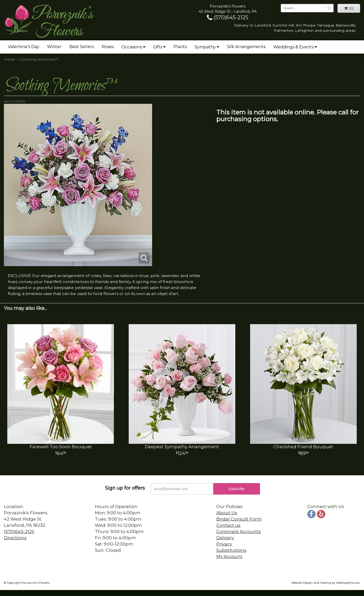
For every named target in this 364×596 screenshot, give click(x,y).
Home (9, 59)
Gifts (158, 47)
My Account (229, 556)
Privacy (224, 544)
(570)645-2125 (228, 17)
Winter (54, 47)
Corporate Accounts (239, 531)
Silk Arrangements (246, 47)
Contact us (228, 525)
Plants (180, 47)
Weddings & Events (293, 47)
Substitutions (231, 550)
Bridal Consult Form (239, 519)
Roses (108, 47)
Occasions (132, 47)
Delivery (225, 538)
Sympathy (205, 47)
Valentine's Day (24, 47)
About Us (227, 513)
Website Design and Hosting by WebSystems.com (326, 583)
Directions (15, 538)
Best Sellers (82, 47)
